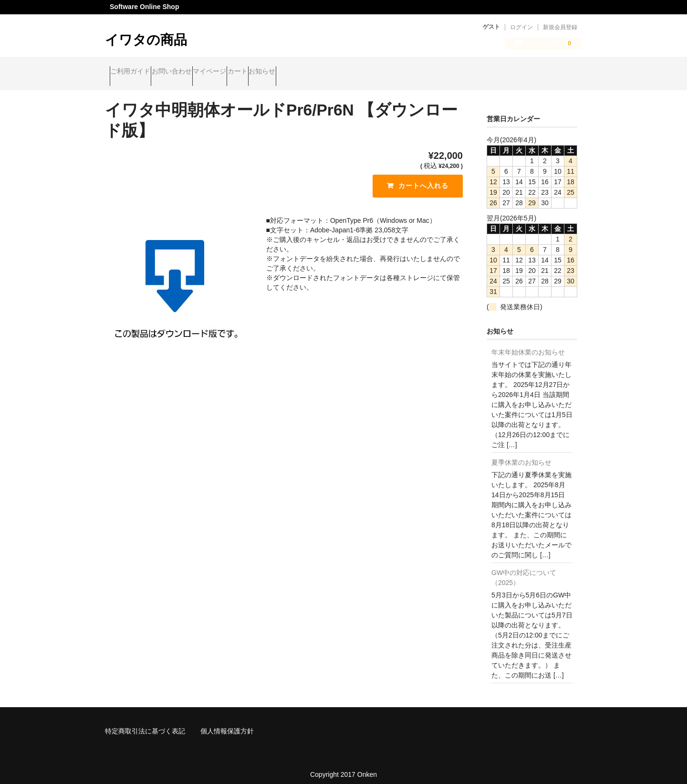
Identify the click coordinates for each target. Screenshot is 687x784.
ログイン (521, 27)
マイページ (251, 73)
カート (297, 73)
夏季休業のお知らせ (521, 455)
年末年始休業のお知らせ (528, 345)
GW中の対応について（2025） (524, 570)
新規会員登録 (560, 27)
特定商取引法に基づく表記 (145, 723)
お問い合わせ (195, 73)
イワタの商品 (146, 40)
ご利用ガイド (135, 73)
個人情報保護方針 (227, 723)
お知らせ (340, 73)
